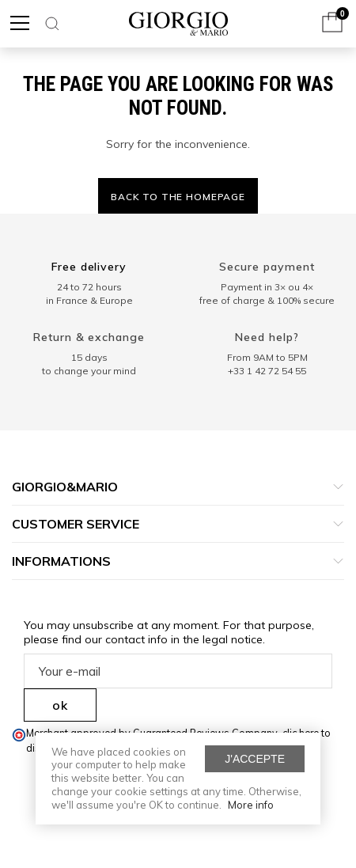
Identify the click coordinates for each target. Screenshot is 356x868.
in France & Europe (89, 300)
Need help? (267, 337)
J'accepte (255, 759)
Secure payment (267, 267)
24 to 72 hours (89, 287)
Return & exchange (89, 337)
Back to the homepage (178, 197)
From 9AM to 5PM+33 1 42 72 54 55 (267, 364)
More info (251, 805)
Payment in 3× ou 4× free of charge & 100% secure (267, 294)
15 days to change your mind (89, 364)
